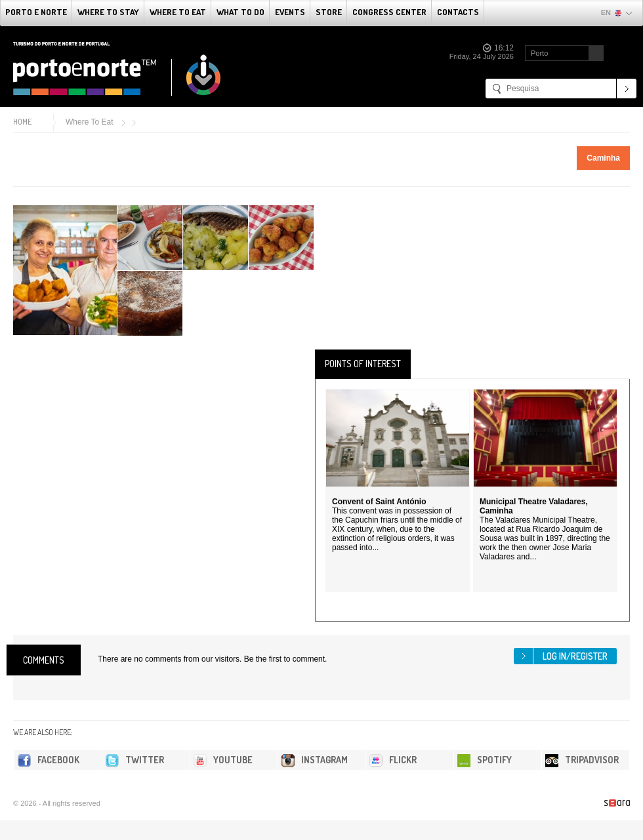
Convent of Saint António (379, 502)
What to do (240, 12)
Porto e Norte (36, 12)
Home (22, 122)
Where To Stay (108, 12)
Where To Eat (178, 12)
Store (329, 12)
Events (290, 12)
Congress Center (389, 12)
